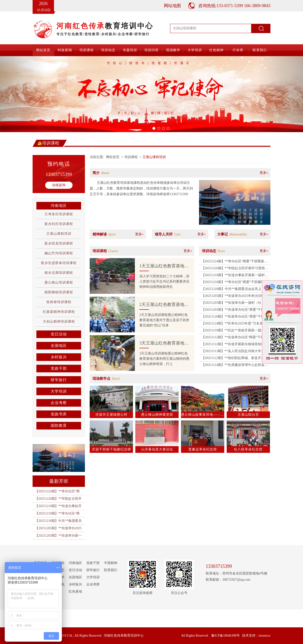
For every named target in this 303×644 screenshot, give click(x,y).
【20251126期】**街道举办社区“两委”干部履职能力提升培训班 (235, 317)
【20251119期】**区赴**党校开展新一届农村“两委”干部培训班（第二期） (233, 331)
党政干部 (59, 368)
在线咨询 (59, 185)
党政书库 (59, 414)
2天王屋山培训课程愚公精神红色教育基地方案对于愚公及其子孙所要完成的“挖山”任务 (164, 320)
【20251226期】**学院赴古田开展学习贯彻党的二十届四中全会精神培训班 (235, 269)
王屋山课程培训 (59, 234)
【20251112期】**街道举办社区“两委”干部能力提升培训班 (234, 338)
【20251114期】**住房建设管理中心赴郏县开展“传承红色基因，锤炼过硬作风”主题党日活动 (235, 366)
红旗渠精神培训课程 (59, 312)
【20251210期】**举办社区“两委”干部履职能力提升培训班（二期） (235, 283)
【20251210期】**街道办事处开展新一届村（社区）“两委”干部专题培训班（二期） (233, 276)
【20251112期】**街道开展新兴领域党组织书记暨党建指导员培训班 (235, 345)
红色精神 (216, 50)
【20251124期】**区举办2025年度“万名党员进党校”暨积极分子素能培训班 (235, 324)
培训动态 (108, 50)
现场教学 (173, 50)
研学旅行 (59, 380)
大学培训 (195, 50)
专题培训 (130, 50)
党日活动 (59, 334)
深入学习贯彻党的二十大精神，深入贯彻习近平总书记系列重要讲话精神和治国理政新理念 (164, 282)
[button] (23, 94)
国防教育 (59, 426)
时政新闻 (65, 50)
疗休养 (238, 50)
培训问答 (151, 50)
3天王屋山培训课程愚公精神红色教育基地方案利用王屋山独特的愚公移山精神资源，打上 (164, 359)
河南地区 (59, 206)
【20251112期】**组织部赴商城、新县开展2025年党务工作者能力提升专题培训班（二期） (233, 359)
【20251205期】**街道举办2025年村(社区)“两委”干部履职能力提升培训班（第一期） (235, 297)
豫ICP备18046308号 (225, 636)
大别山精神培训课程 (59, 322)
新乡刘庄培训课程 (59, 224)
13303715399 (59, 174)
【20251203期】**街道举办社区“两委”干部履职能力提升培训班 (235, 310)
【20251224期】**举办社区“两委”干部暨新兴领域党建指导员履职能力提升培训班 (235, 262)
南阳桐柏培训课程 (59, 292)
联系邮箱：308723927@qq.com (228, 580)
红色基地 (75, 592)
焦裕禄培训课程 (59, 302)
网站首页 (43, 50)
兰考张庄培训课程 (59, 214)
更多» (264, 173)
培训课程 (87, 50)
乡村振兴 (59, 357)
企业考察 (59, 403)
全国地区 (59, 346)
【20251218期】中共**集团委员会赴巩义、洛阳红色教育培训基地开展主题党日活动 (235, 290)
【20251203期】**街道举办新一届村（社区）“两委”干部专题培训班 (231, 304)
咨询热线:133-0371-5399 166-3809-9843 (234, 6)
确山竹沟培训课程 (59, 253)
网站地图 (172, 6)
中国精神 (111, 563)
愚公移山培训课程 (59, 282)
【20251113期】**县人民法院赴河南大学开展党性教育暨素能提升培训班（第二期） (235, 352)
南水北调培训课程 (59, 273)
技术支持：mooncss (256, 636)
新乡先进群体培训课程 (59, 263)
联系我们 (260, 50)
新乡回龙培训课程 (59, 243)
